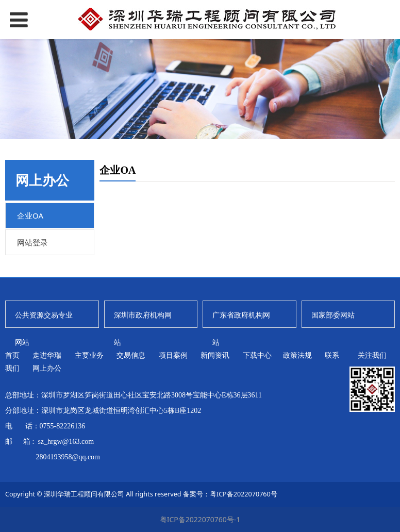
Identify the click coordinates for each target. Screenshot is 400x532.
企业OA (30, 215)
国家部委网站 (333, 315)
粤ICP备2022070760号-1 (200, 519)
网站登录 (32, 242)
